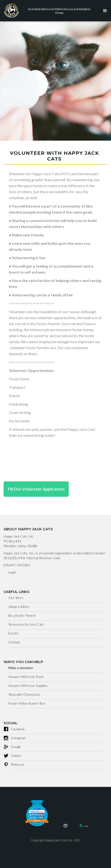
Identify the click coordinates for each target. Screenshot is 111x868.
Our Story (16, 598)
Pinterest (18, 764)
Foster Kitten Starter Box (27, 703)
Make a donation (21, 668)
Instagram (18, 738)
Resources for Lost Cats (26, 624)
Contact (14, 642)
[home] (49, 11)
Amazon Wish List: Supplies (28, 685)
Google (16, 747)
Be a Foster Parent (22, 615)
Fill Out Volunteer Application (36, 489)
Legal (12, 572)
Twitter (16, 756)
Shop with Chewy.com (24, 694)
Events (13, 633)
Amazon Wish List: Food (26, 677)
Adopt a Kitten (19, 607)
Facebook (18, 729)
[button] (104, 11)
